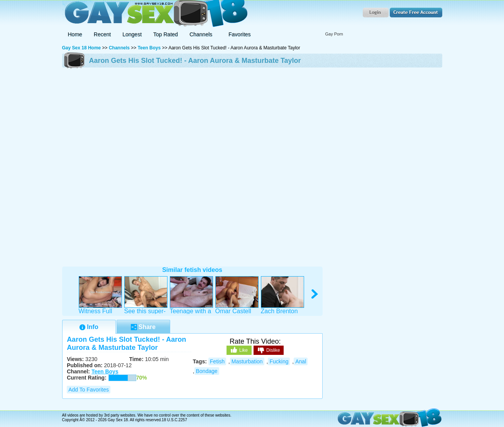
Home (75, 34)
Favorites (240, 34)
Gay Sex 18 (155, 14)
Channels (119, 48)
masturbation (247, 361)
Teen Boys (149, 48)
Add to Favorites (89, 390)
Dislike (269, 351)
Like (239, 350)
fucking (279, 361)
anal (301, 361)
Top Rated (166, 34)
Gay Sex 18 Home (82, 48)
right (315, 294)
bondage (207, 371)
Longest (132, 34)
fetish (217, 361)
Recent (102, 34)
